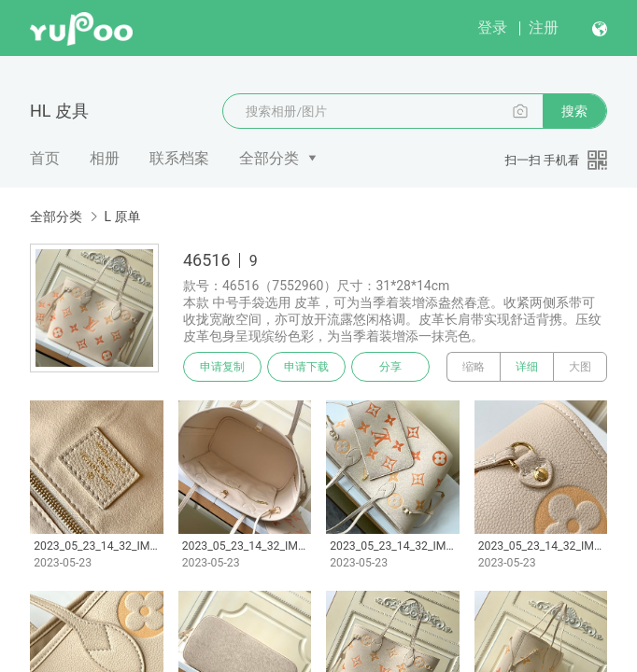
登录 (492, 28)
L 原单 (122, 217)
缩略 (474, 367)
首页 (45, 158)
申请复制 (222, 367)
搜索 (574, 111)
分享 (390, 367)
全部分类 (269, 158)
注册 (544, 28)
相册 (105, 158)
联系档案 (179, 158)
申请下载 (306, 367)
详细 (527, 367)
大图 (580, 367)
